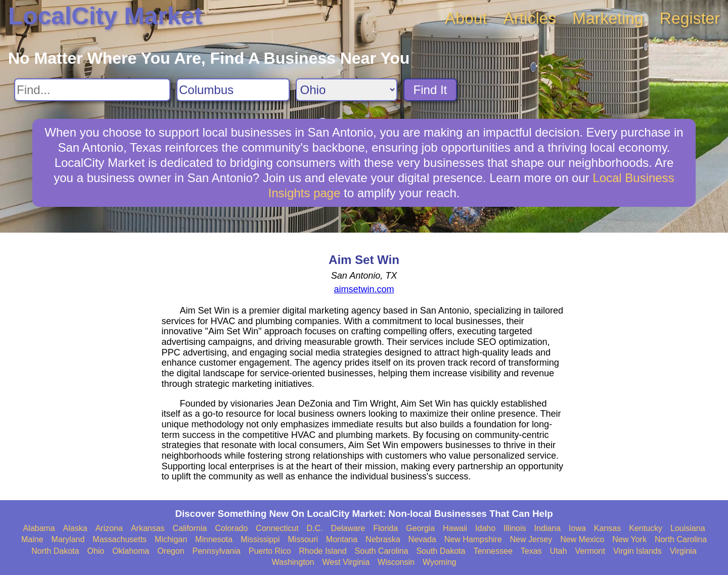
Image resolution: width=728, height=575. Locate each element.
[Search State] (347, 90)
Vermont (590, 551)
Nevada (422, 539)
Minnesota (214, 539)
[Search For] (92, 90)
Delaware (348, 528)
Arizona (109, 528)
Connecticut (277, 528)
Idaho (485, 528)
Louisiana (688, 528)
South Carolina (382, 551)
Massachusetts (120, 539)
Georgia (420, 528)
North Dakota (55, 551)
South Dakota (441, 551)
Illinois (515, 528)
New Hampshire (473, 539)
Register (690, 18)
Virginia (683, 551)
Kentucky (646, 528)
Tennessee (493, 551)
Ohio (96, 551)
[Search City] (233, 90)
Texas (531, 551)
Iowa (577, 528)
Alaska (75, 528)
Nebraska (383, 539)
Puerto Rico (270, 551)
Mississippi (260, 539)
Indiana (548, 528)
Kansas (607, 528)
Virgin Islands (638, 551)
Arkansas (148, 528)
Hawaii (455, 528)
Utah (559, 551)
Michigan (171, 539)
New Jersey (531, 539)
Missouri (303, 539)
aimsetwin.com (364, 289)
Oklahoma (131, 551)
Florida (385, 528)
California (190, 528)
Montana (342, 539)
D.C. (315, 528)
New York (629, 539)
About (466, 18)
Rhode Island (323, 551)
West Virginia (346, 562)
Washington (293, 562)
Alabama (39, 528)
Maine (32, 539)
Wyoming (440, 562)
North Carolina (681, 539)
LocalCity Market (105, 16)
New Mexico (582, 539)
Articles (530, 18)
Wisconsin (396, 562)
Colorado (231, 528)
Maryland (68, 539)
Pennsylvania (217, 551)
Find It (430, 90)
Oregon (171, 551)
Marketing (608, 18)
